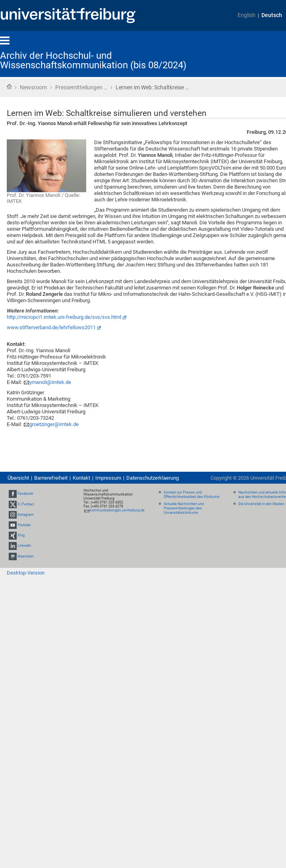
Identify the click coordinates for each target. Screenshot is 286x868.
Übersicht (18, 478)
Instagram (26, 515)
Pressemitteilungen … (81, 87)
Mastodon (26, 556)
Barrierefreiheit (51, 478)
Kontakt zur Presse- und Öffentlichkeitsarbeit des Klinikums (192, 495)
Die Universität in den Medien (261, 504)
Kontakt (81, 478)
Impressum (108, 478)
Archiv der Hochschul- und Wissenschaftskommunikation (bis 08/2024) (93, 60)
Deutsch (272, 15)
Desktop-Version (26, 573)
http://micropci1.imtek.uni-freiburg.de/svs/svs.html (64, 317)
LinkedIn (24, 546)
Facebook (25, 494)
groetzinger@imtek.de (54, 424)
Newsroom (33, 87)
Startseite (9, 87)
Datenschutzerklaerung (153, 478)
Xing (21, 535)
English (246, 15)
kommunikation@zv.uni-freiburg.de (117, 510)
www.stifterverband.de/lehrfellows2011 (51, 327)
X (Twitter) (26, 504)
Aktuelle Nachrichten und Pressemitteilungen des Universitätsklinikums (184, 508)
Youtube (24, 525)
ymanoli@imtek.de (50, 382)
